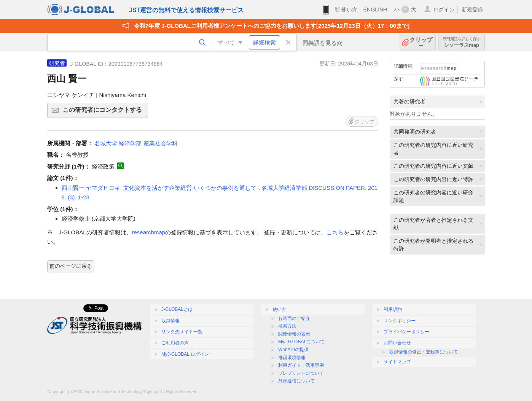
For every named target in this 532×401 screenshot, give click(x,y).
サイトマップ (397, 362)
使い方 (349, 10)
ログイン (444, 10)
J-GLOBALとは (177, 309)
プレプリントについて (301, 373)
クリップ (421, 42)
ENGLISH (375, 10)
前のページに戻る (71, 266)
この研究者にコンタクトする (104, 112)
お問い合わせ (397, 343)
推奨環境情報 (292, 358)
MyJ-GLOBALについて (301, 342)
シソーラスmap (462, 42)
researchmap (149, 232)
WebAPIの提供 (293, 350)
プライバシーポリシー (406, 332)
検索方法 (287, 326)
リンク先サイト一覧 (182, 332)
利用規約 (393, 309)
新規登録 (472, 10)
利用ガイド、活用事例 (301, 365)
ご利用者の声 (175, 343)
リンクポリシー (400, 321)
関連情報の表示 (294, 334)
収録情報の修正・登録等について (424, 352)
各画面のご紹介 (294, 318)
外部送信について (296, 381)
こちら (335, 232)
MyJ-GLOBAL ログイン (185, 354)
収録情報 (170, 321)
